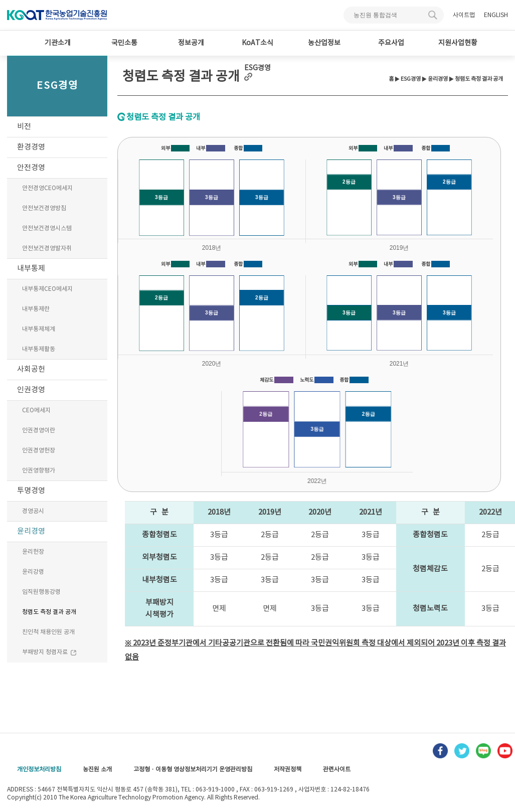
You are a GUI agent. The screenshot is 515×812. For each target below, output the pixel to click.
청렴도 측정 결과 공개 (49, 612)
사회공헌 (31, 369)
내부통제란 (36, 309)
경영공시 (33, 511)
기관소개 (58, 43)
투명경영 (31, 491)
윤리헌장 (33, 552)
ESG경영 (411, 79)
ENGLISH (496, 15)
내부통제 (31, 269)
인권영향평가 (39, 471)
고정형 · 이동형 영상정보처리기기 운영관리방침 (193, 770)
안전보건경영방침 (44, 208)
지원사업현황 (458, 43)
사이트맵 (464, 15)
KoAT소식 (257, 43)
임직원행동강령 (41, 592)
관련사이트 (337, 770)
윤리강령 (33, 572)
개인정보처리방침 (39, 770)
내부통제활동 (39, 349)
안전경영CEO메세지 (47, 188)
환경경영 (31, 147)
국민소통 (124, 43)
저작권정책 (288, 770)
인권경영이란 (39, 431)
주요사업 (391, 43)
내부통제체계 (39, 329)
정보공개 (191, 43)
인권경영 (31, 390)
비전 (24, 127)
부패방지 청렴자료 (49, 653)
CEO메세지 (36, 411)
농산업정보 (324, 43)
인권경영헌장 (39, 451)
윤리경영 (31, 531)
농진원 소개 (97, 770)
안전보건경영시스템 (47, 228)
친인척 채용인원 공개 (48, 632)
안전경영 (31, 168)
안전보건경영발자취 (47, 249)
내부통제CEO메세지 (47, 289)
